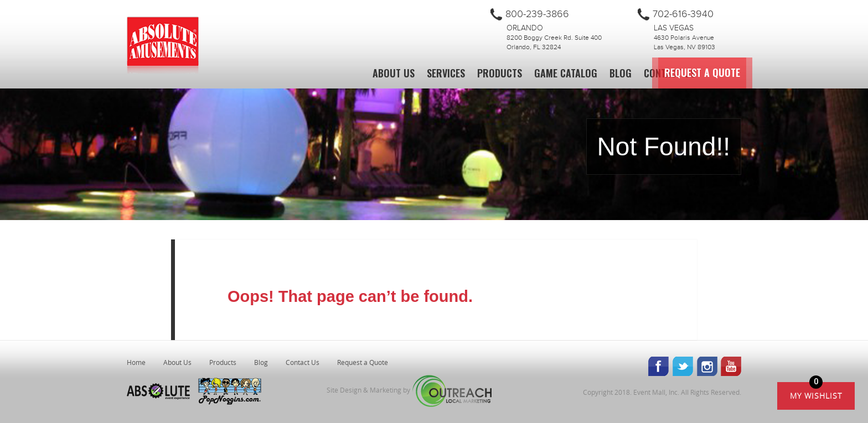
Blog (621, 73)
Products (500, 73)
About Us (394, 73)
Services (446, 73)
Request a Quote (758, 73)
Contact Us (670, 73)
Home (136, 362)
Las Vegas (674, 28)
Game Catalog (566, 73)
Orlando (525, 28)
